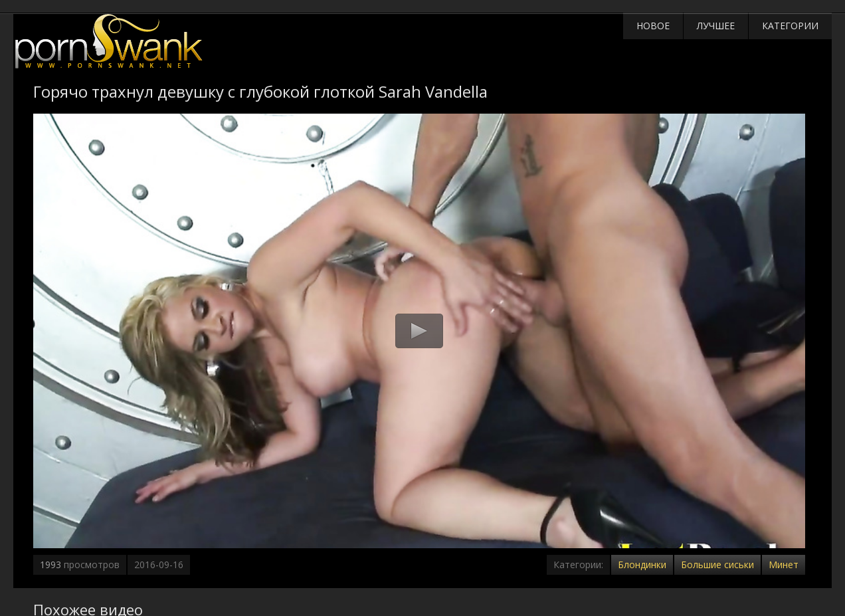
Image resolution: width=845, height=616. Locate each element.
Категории (790, 26)
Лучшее (716, 26)
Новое (653, 26)
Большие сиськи (717, 565)
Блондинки (642, 565)
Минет (784, 565)
